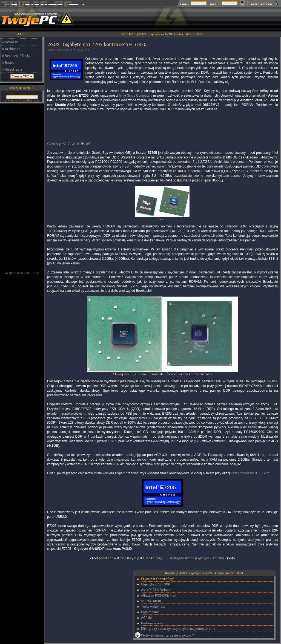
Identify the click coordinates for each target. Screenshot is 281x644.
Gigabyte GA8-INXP (156, 584)
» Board (8, 62)
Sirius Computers (139, 96)
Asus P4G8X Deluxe (156, 590)
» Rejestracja (12, 69)
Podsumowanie (152, 623)
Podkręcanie (150, 612)
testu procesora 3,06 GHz (250, 473)
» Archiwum (11, 49)
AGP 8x (146, 618)
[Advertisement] (22, 188)
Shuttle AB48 (151, 601)
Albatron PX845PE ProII (159, 595)
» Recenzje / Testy (16, 56)
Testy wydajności (154, 606)
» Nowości (10, 42)
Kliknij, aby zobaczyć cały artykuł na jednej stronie (178, 629)
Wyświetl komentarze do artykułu (166, 635)
